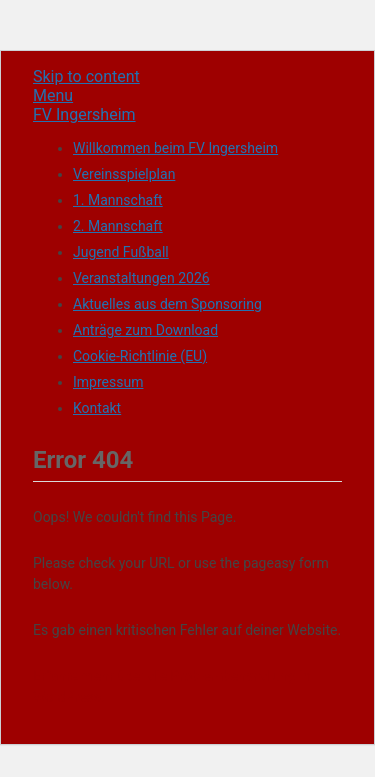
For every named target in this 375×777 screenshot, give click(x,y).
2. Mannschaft (118, 226)
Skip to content (86, 76)
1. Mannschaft (118, 200)
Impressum (108, 382)
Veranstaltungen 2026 (141, 278)
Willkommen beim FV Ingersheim (175, 148)
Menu (53, 95)
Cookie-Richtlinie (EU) (140, 356)
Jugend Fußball (121, 252)
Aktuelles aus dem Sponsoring (167, 304)
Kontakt (97, 408)
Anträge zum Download (145, 330)
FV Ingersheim (84, 114)
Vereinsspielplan (124, 174)
